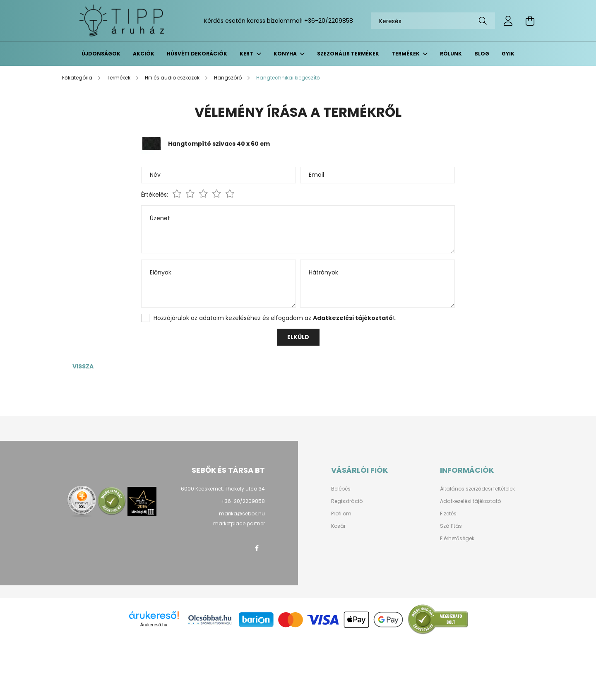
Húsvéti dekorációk (197, 54)
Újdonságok (101, 54)
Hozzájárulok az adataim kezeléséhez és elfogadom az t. (275, 318)
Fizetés (448, 514)
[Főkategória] (78, 78)
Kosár (338, 526)
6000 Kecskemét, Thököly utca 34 (223, 489)
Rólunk (451, 54)
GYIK (508, 54)
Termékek (406, 54)
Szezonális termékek (348, 54)
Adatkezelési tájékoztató (470, 501)
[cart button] (530, 21)
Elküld (298, 337)
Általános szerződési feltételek (477, 489)
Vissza (83, 366)
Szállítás (451, 526)
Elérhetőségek (457, 539)
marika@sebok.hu (242, 514)
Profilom (341, 514)
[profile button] (508, 21)
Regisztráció (347, 501)
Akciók (144, 54)
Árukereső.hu (154, 625)
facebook (257, 548)
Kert (247, 54)
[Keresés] (433, 21)
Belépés (341, 489)
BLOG (482, 54)
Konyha (286, 54)
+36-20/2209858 (329, 21)
